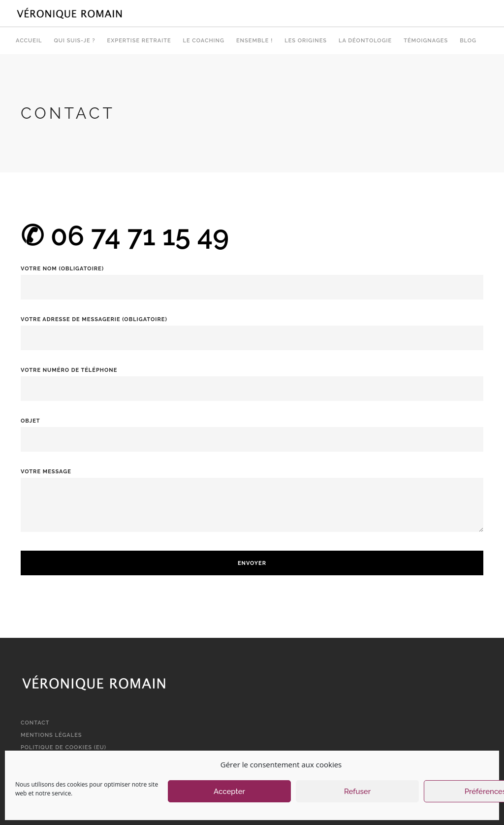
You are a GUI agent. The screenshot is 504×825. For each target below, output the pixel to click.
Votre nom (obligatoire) (252, 278)
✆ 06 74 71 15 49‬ (125, 235)
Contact (35, 723)
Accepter (229, 792)
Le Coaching (204, 41)
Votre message (252, 507)
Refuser (357, 792)
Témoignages (426, 41)
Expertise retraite (139, 41)
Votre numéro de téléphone (252, 379)
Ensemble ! (254, 41)
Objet (252, 430)
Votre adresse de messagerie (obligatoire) (252, 329)
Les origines (306, 41)
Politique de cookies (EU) (63, 747)
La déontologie (365, 41)
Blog (468, 41)
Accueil (29, 41)
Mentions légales (51, 735)
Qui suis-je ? (74, 41)
